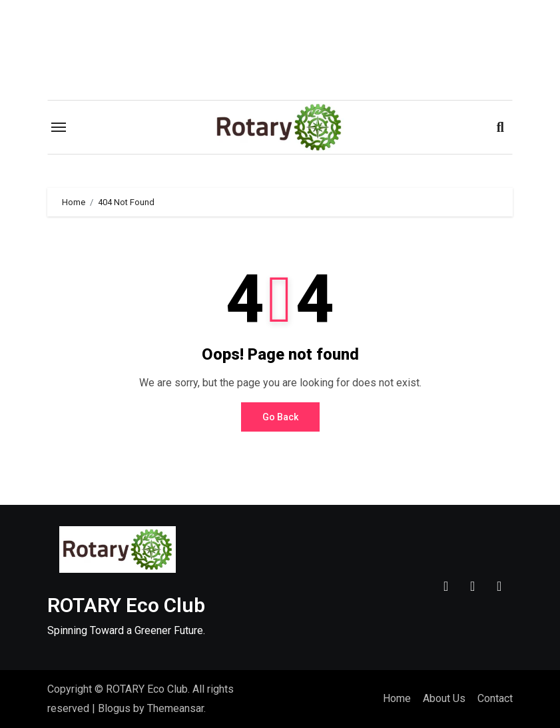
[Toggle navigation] (59, 127)
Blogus (114, 708)
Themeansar (175, 708)
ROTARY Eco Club (126, 605)
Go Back (280, 417)
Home (397, 698)
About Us (444, 698)
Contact (495, 698)
